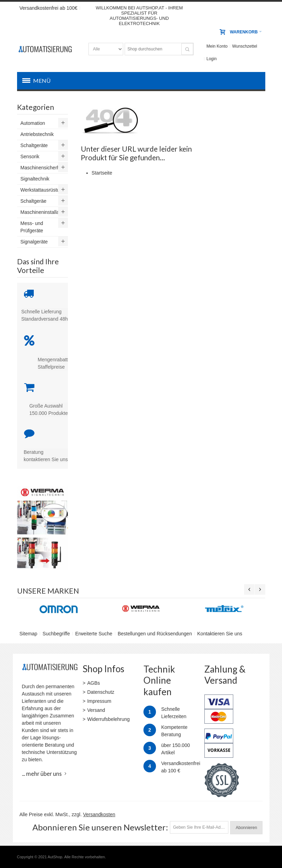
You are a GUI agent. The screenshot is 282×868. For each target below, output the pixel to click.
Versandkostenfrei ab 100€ (49, 8)
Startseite (102, 173)
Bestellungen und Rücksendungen (155, 634)
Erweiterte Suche (94, 634)
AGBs (93, 683)
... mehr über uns (42, 774)
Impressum (99, 701)
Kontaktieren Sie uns (220, 634)
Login (211, 59)
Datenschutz (101, 692)
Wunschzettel (245, 46)
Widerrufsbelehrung (108, 719)
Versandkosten (99, 814)
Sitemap (28, 634)
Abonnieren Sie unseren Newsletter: (100, 827)
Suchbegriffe (56, 634)
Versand (96, 710)
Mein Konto (217, 46)
